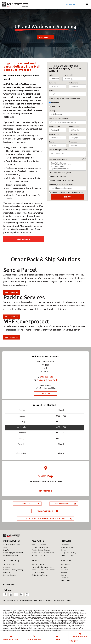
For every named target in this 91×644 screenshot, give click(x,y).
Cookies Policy (59, 600)
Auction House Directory (41, 555)
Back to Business (38, 565)
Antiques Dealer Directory (41, 547)
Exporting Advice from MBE (67, 169)
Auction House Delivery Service (43, 553)
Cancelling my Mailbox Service (14, 553)
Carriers (63, 550)
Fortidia (69, 600)
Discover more (12, 292)
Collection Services (67, 555)
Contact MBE (65, 578)
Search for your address (58, 118)
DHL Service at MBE (67, 167)
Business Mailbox (63, 504)
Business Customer (59, 177)
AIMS (5, 547)
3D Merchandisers (10, 565)
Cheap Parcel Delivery (68, 553)
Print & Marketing (11, 561)
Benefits (6, 550)
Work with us (65, 565)
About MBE (66, 561)
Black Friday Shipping (67, 163)
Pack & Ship (66, 541)
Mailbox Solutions (12, 541)
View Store (45, 394)
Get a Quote (45, 37)
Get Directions (46, 491)
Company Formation (11, 555)
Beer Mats (7, 572)
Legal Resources (66, 580)
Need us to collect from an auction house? (45, 519)
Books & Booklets (10, 575)
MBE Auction (38, 541)
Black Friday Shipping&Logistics (43, 567)
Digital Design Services (40, 575)
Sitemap (63, 575)
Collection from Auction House (67, 165)
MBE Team (64, 570)
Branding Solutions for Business (43, 570)
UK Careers (65, 567)
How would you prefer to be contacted (65, 99)
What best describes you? (59, 173)
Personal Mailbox (45, 511)
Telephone (56, 106)
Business (36, 561)
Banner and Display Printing (13, 570)
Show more (9, 585)
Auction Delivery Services (41, 550)
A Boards (7, 567)
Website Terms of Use (11, 600)
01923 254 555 (47, 377)
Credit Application (38, 572)
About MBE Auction (39, 545)
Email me (55, 103)
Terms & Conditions (45, 600)
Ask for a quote (80, 636)
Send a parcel (27, 504)
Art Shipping (65, 545)
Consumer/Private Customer (62, 180)
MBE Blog (64, 572)
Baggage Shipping (67, 547)
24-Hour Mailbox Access (12, 545)
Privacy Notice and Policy (29, 600)
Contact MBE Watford (47, 380)
